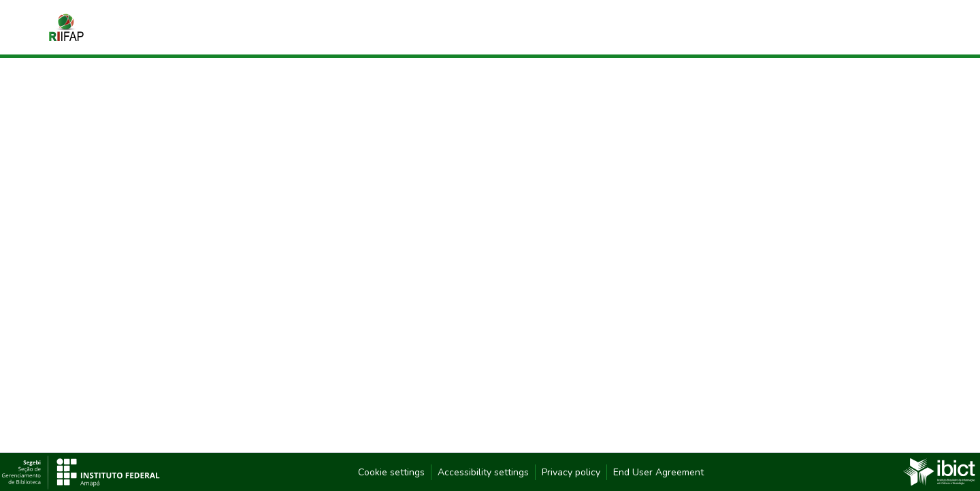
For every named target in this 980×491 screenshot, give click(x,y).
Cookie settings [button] (391, 472)
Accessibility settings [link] (483, 472)
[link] (939, 471)
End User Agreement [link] (658, 472)
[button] (66, 27)
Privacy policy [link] (571, 472)
